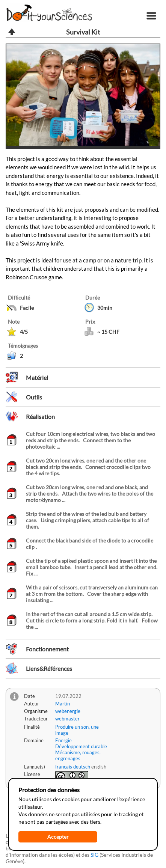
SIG (94, 855)
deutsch (82, 767)
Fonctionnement (47, 649)
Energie (63, 740)
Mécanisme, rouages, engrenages (78, 755)
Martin (63, 704)
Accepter (58, 837)
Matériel (37, 377)
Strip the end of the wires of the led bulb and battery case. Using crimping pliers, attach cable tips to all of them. (88, 520)
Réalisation (40, 417)
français (64, 767)
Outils (34, 397)
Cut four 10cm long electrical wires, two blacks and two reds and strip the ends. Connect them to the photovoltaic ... (91, 440)
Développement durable (81, 746)
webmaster (67, 719)
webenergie (68, 711)
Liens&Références (49, 668)
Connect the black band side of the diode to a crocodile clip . (90, 544)
